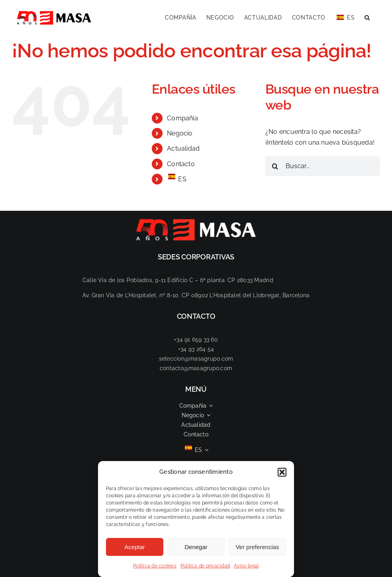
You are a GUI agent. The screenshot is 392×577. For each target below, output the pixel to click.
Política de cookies (155, 566)
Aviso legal (246, 566)
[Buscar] (275, 166)
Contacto (181, 164)
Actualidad (183, 148)
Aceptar (135, 547)
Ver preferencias (257, 547)
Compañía (182, 118)
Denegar (196, 547)
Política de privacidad (205, 566)
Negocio (180, 133)
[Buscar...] (323, 166)
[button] (282, 472)
